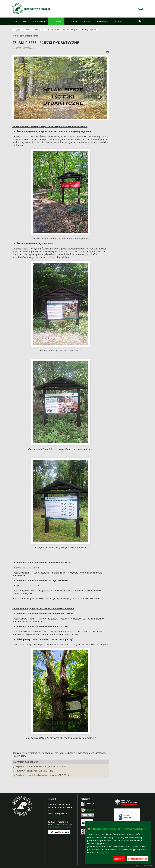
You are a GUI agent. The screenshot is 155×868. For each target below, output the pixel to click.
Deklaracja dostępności (144, 866)
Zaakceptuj (119, 859)
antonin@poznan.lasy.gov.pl (60, 827)
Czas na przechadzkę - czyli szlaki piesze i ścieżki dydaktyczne (72, 30)
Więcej (104, 853)
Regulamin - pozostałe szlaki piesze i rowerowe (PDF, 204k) (42, 775)
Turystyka (17, 30)
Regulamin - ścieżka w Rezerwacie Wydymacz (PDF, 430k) (41, 766)
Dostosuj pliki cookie (138, 859)
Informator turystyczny (35, 30)
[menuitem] (20, 21)
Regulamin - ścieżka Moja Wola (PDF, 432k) (35, 771)
